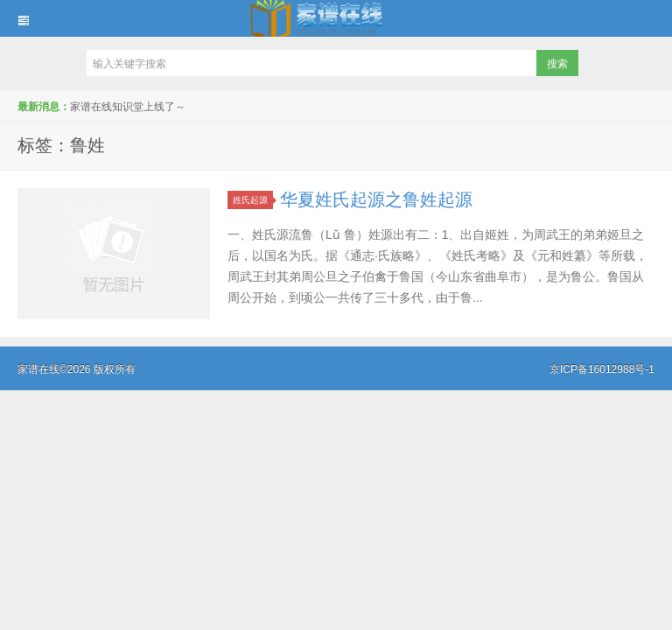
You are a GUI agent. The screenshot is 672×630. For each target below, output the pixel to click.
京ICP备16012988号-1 (602, 369)
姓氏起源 (253, 200)
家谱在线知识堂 (336, 18)
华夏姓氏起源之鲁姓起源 (376, 199)
